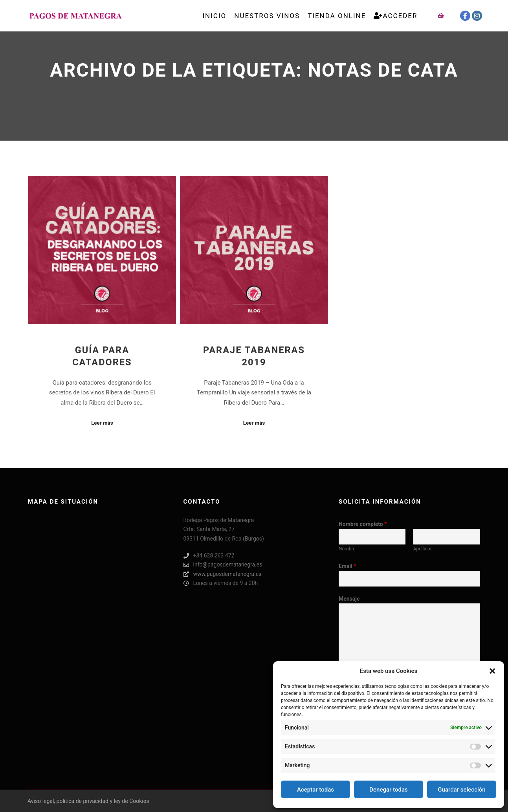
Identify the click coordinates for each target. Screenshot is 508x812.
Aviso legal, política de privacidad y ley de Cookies (88, 801)
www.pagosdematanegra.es (223, 574)
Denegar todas (388, 790)
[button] (492, 671)
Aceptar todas (315, 790)
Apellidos (423, 549)
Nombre (347, 549)
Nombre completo (363, 524)
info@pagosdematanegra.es (223, 565)
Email (347, 566)
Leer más (102, 423)
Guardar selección (461, 790)
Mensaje (349, 599)
